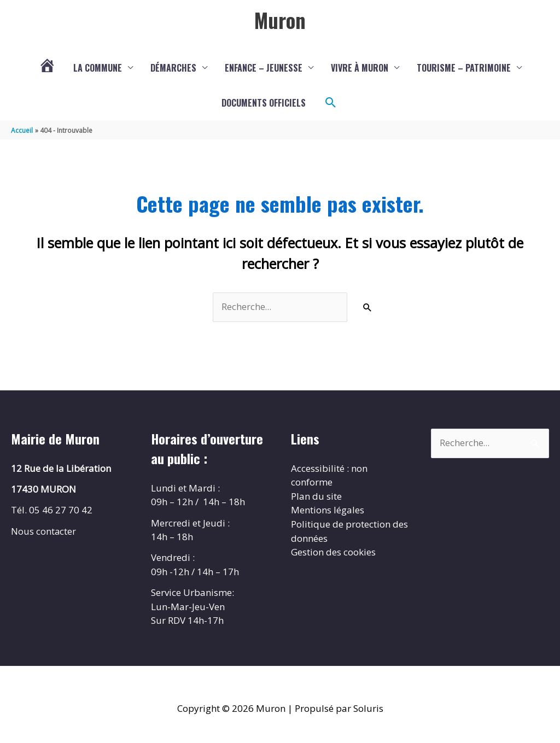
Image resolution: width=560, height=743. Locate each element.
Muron (280, 20)
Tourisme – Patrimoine (464, 68)
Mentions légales (328, 511)
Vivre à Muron (360, 68)
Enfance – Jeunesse (264, 68)
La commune (98, 68)
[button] (331, 103)
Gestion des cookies (333, 553)
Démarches (173, 68)
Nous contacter (44, 532)
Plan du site (316, 497)
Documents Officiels (264, 103)
